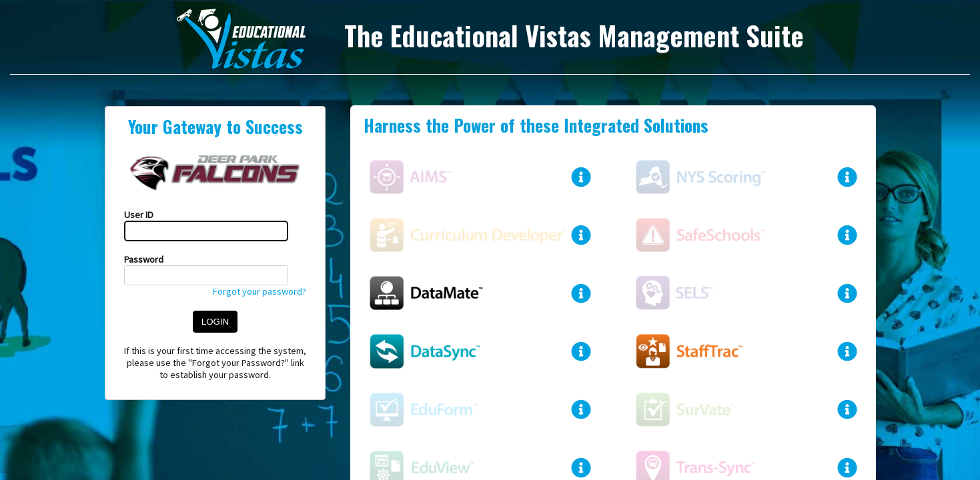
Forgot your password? (260, 291)
